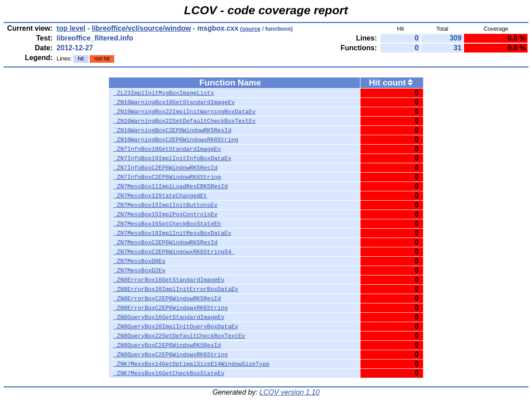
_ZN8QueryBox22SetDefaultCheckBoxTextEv (179, 336)
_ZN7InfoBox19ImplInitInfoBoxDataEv (172, 158)
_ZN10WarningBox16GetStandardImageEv (174, 102)
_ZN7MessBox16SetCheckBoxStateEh (167, 224)
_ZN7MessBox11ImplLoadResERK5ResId (170, 186)
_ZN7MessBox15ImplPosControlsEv (165, 214)
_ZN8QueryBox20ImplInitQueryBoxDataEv (176, 327)
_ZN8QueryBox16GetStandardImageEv (169, 317)
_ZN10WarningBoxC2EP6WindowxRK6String (176, 140)
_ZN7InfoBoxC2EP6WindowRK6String (167, 177)
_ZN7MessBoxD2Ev (139, 271)
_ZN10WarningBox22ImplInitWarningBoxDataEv (184, 112)
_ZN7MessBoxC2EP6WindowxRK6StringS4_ (174, 252)
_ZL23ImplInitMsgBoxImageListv (164, 93)
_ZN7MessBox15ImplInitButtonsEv (165, 205)
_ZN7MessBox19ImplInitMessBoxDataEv (172, 233)
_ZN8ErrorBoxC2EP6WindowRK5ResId (167, 299)
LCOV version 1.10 (290, 392)
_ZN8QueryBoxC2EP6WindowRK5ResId (167, 345)
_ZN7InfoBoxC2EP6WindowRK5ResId (165, 168)
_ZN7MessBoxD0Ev (139, 261)
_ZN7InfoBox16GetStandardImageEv (167, 149)
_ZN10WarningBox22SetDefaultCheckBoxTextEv (184, 121)
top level (71, 28)
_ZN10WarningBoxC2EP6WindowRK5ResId (172, 130)
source (251, 29)
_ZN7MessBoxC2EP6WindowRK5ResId (165, 242)
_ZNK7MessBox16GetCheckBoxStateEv (169, 373)
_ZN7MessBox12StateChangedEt (160, 196)
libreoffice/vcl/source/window (141, 28)
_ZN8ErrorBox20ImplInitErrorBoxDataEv (176, 289)
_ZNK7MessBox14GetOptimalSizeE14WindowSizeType (191, 364)
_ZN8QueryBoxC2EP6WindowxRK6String (170, 355)
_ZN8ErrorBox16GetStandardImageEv (169, 280)
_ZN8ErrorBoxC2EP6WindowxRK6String (170, 308)
